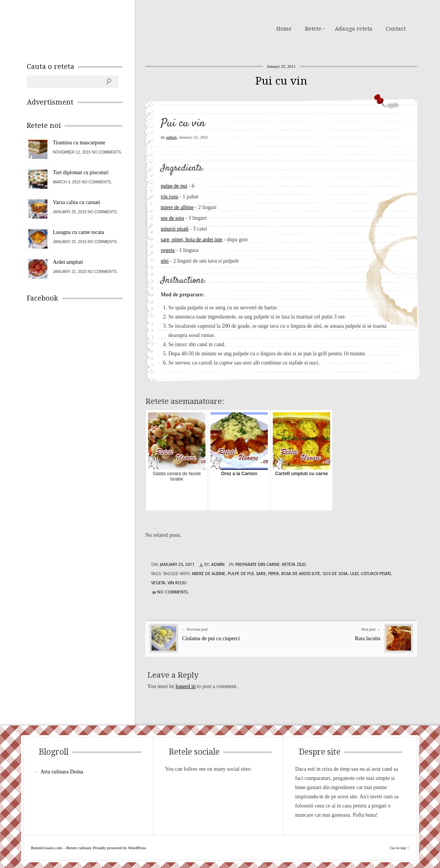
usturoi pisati (175, 229)
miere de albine (177, 207)
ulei (165, 261)
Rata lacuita (368, 638)
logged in (186, 686)
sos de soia (172, 218)
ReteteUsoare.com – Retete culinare (82, 28)
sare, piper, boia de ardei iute (192, 239)
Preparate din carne (257, 565)
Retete (313, 29)
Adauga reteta (354, 29)
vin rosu (169, 197)
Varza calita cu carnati (77, 202)
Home (284, 29)
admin (171, 137)
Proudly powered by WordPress (120, 848)
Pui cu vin (281, 81)
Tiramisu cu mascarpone (79, 143)
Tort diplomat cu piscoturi (81, 172)
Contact (396, 29)
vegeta (168, 250)
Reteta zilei (294, 565)
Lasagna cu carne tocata (78, 232)
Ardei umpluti (68, 262)
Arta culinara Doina (62, 772)
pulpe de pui (174, 186)
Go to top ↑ (399, 848)
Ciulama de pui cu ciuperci (211, 638)
